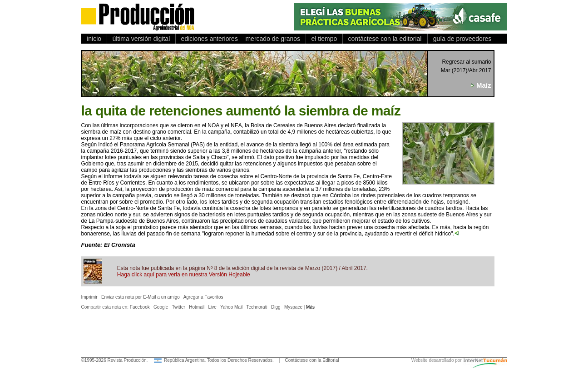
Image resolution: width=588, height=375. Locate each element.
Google (161, 307)
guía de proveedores (460, 39)
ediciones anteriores (208, 39)
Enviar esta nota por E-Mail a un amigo (141, 297)
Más (310, 307)
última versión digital (141, 39)
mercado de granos (273, 39)
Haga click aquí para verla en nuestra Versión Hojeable (184, 275)
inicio (94, 39)
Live (212, 307)
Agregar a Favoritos (203, 297)
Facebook (140, 307)
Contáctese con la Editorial (312, 360)
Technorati (257, 307)
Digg (276, 307)
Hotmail (197, 307)
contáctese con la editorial (385, 39)
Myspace (293, 307)
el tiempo (324, 39)
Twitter (178, 307)
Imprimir (89, 297)
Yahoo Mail (231, 307)
